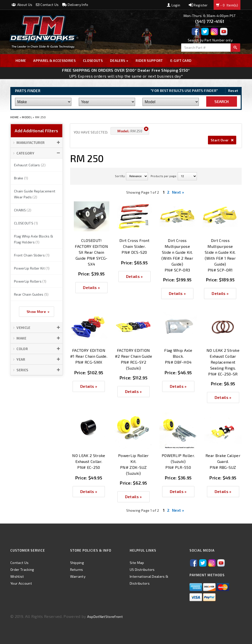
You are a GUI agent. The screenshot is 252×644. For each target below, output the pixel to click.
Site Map (137, 563)
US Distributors (142, 569)
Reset (233, 91)
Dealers (119, 60)
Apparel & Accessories (54, 60)
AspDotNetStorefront (105, 617)
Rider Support (149, 60)
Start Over (222, 140)
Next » (178, 192)
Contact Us (47, 5)
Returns (77, 569)
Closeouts (93, 60)
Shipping (77, 563)
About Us (22, 5)
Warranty (78, 576)
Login (173, 5)
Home (21, 60)
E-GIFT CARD (181, 60)
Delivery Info (75, 5)
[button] (37, 143)
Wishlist (17, 576)
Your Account (21, 583)
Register (198, 5)
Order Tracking (22, 569)
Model (27, 117)
